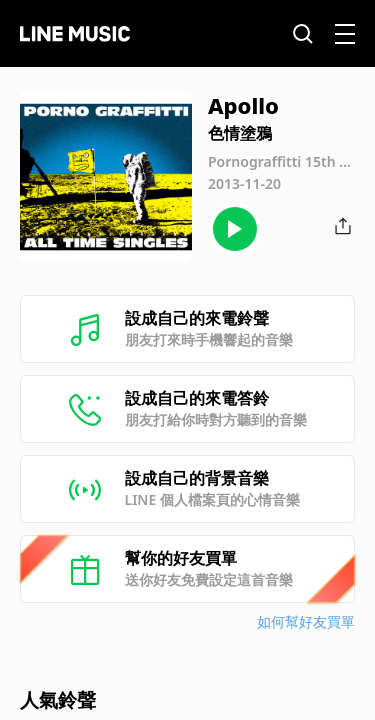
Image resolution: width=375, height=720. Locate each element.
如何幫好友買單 (306, 621)
